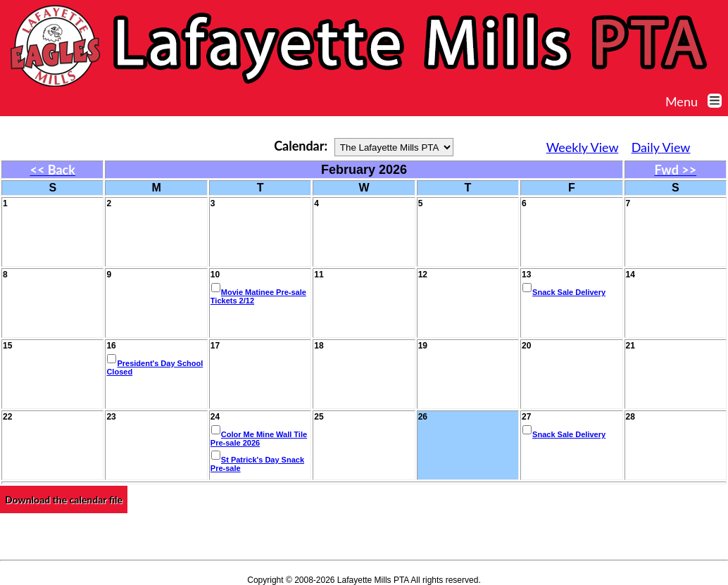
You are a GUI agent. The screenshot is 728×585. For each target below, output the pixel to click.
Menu (697, 101)
